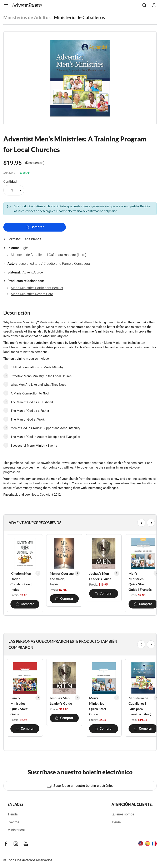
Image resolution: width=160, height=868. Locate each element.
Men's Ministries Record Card (32, 294)
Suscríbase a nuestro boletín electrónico (80, 786)
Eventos (13, 822)
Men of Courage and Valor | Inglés (62, 579)
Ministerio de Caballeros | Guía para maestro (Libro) (49, 255)
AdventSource (33, 272)
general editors (29, 264)
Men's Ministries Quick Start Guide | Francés (140, 581)
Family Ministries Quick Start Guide (19, 706)
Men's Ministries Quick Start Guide (98, 706)
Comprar (35, 227)
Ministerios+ (17, 830)
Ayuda (116, 822)
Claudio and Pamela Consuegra (67, 264)
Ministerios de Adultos (27, 17)
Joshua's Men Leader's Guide (100, 576)
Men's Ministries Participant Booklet (37, 288)
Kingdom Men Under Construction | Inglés (21, 581)
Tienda (13, 814)
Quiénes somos (123, 814)
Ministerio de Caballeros (79, 17)
